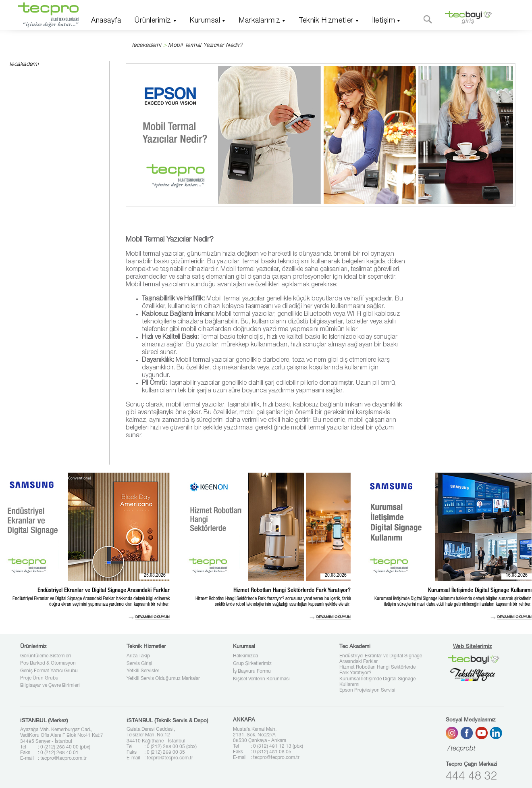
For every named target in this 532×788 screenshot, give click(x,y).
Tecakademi (146, 46)
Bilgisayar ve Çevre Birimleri (50, 686)
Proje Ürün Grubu (39, 678)
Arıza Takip (138, 656)
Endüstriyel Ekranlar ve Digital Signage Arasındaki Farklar (381, 659)
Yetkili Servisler (143, 671)
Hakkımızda (245, 656)
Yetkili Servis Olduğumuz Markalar (163, 679)
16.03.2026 (517, 575)
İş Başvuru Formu (252, 671)
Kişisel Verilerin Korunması (261, 679)
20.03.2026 (336, 575)
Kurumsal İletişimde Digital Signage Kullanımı (377, 682)
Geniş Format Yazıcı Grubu (49, 671)
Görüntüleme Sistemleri (46, 656)
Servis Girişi (139, 664)
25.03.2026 (155, 575)
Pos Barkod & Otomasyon (48, 663)
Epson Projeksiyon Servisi (367, 690)
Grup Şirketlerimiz (252, 664)
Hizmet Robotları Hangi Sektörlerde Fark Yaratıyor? (377, 670)
